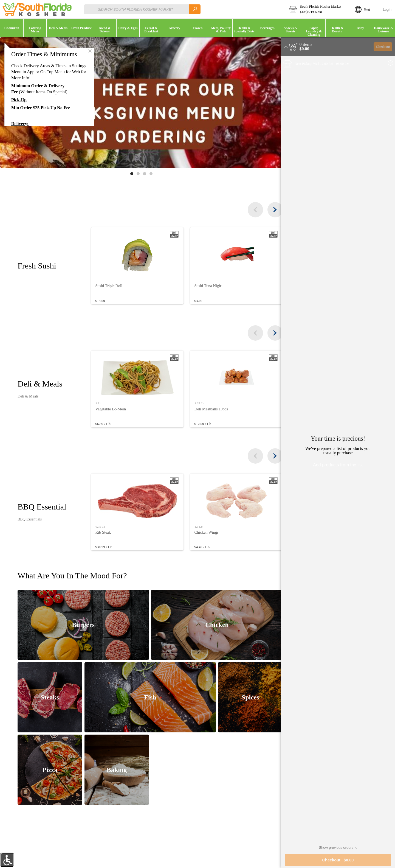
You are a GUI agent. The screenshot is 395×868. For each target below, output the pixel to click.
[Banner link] (139, 103)
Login (387, 9)
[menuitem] (12, 28)
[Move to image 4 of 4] (148, 174)
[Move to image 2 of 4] (136, 174)
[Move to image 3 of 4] (142, 174)
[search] (195, 9)
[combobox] (142, 9)
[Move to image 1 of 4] (129, 174)
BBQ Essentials (31, 519)
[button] (318, 9)
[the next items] (270, 210)
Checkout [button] (383, 47)
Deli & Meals (29, 396)
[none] (137, 266)
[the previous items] (250, 210)
